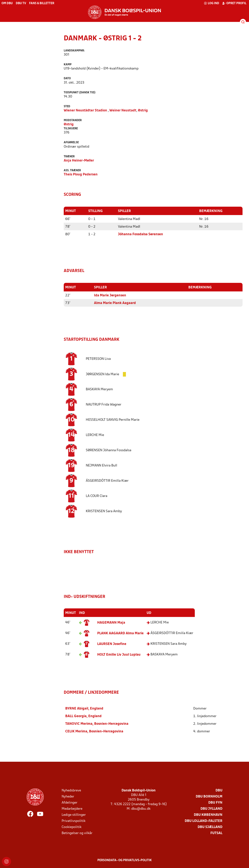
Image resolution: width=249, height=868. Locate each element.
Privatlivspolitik (74, 820)
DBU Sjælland (210, 827)
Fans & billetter (42, 3)
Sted (67, 107)
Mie (95, 435)
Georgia (76, 716)
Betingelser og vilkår (77, 833)
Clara (97, 496)
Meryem (99, 389)
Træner (69, 157)
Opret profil (234, 3)
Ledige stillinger (74, 814)
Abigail (77, 708)
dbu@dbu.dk (141, 808)
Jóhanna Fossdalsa (109, 450)
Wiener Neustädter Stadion (85, 111)
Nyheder (68, 796)
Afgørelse (71, 143)
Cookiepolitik (72, 827)
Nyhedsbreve (71, 790)
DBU (219, 790)
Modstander (73, 120)
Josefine (112, 644)
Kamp (68, 65)
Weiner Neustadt (123, 111)
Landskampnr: (74, 51)
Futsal (216, 833)
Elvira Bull (101, 465)
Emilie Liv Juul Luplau (119, 654)
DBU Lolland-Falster (204, 820)
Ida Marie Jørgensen (110, 295)
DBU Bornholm (209, 796)
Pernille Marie (113, 420)
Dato (67, 79)
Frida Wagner (104, 404)
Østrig (143, 111)
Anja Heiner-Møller (79, 161)
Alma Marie (120, 633)
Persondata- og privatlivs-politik (125, 860)
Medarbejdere (72, 808)
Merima (79, 723)
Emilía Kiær (107, 480)
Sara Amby (104, 511)
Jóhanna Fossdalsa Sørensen (140, 234)
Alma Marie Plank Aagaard (115, 303)
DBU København (208, 814)
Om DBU (7, 3)
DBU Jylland (211, 808)
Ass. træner (72, 171)
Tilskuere (71, 129)
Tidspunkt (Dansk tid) (80, 93)
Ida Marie (103, 374)
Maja (111, 622)
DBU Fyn (215, 802)
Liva (98, 359)
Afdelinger (70, 802)
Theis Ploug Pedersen (81, 175)
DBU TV (21, 3)
